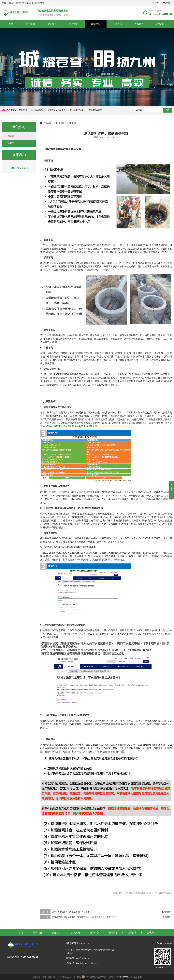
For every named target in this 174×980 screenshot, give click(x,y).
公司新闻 (10, 136)
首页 (11, 24)
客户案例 (74, 24)
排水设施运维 (37, 110)
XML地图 (138, 977)
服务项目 (52, 24)
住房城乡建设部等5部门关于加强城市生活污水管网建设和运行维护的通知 (84, 917)
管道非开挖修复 (77, 110)
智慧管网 (23, 110)
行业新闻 (10, 143)
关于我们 (156, 3)
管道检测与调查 (95, 110)
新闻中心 (96, 24)
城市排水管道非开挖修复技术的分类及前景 (71, 912)
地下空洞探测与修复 (56, 110)
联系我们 (167, 3)
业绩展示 (117, 24)
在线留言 (139, 24)
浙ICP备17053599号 (124, 977)
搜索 (168, 110)
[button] (86, 103)
